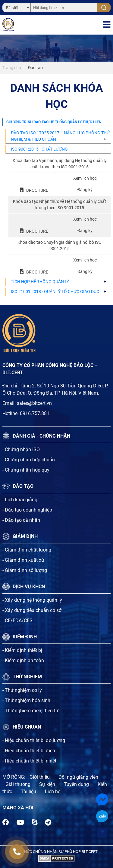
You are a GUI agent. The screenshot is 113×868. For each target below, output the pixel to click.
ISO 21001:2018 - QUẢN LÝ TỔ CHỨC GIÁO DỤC (55, 292)
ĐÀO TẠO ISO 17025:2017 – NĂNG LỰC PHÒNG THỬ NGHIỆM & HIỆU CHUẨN (60, 136)
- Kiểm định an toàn (23, 660)
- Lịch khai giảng (20, 500)
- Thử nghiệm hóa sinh (26, 700)
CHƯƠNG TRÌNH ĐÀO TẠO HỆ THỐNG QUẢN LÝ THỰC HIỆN (54, 122)
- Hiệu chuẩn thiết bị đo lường (34, 740)
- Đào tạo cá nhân (21, 520)
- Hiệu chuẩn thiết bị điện (29, 751)
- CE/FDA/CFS (17, 620)
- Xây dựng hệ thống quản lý (32, 600)
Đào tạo (35, 68)
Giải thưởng (18, 784)
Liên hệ (53, 792)
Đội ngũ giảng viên (78, 777)
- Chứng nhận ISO (21, 449)
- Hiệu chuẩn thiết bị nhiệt (29, 761)
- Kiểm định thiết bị (22, 650)
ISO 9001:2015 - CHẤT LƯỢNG (39, 149)
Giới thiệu (40, 777)
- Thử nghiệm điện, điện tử (30, 711)
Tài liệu (28, 792)
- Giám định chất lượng (27, 550)
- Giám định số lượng (25, 570)
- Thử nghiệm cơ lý (22, 690)
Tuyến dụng (76, 784)
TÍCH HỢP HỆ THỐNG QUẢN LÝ (40, 282)
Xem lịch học (85, 178)
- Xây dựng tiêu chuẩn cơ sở (32, 610)
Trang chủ (12, 68)
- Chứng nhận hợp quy (26, 470)
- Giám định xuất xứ (23, 560)
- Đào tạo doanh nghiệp (27, 510)
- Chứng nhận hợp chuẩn (29, 460)
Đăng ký (85, 190)
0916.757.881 (35, 413)
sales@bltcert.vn (34, 403)
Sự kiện (47, 784)
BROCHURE (37, 190)
